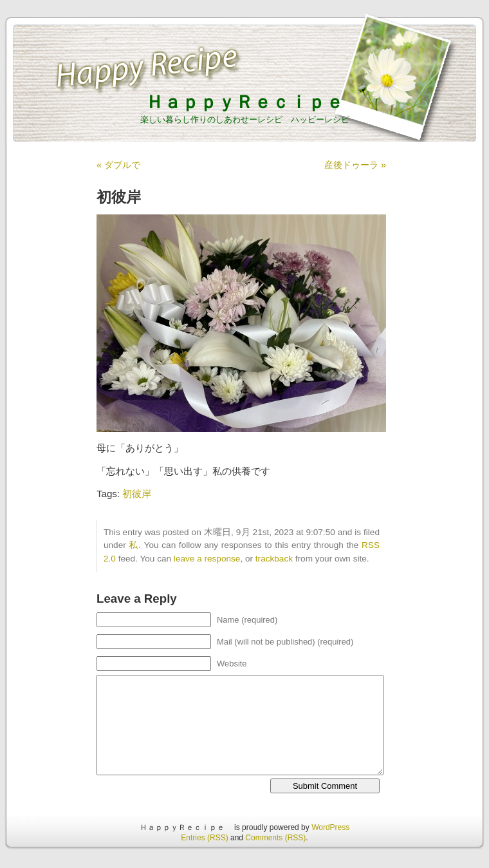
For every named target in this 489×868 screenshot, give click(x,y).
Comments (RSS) (275, 838)
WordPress (330, 827)
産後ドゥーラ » (355, 165)
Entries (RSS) (204, 838)
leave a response (207, 559)
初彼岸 (137, 494)
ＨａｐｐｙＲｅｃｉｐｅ (254, 102)
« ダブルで (118, 165)
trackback (274, 559)
